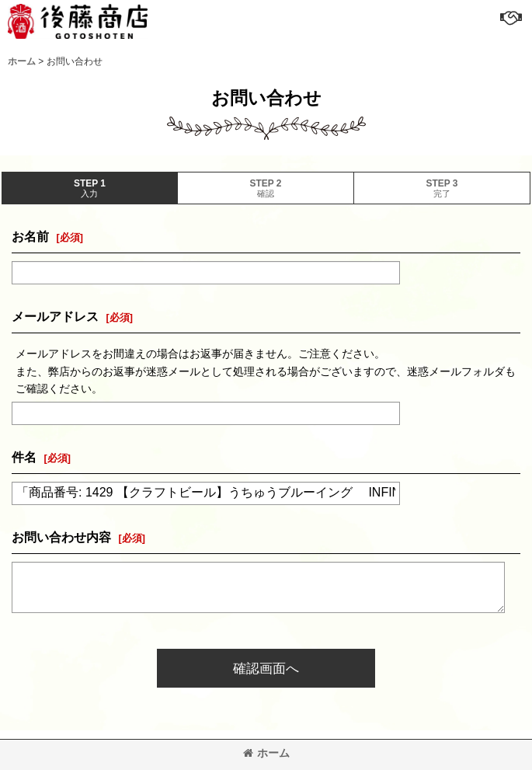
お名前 (30, 236)
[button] (510, 17)
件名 (24, 457)
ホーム (266, 753)
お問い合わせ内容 (61, 537)
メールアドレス (55, 316)
